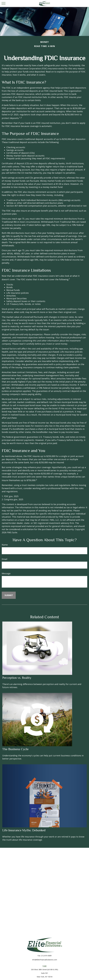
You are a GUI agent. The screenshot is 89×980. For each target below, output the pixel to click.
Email (4, 559)
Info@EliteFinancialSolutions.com (45, 960)
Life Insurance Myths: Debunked (24, 830)
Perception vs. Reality (17, 678)
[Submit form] (9, 595)
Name (5, 545)
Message (6, 573)
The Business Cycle (15, 749)
